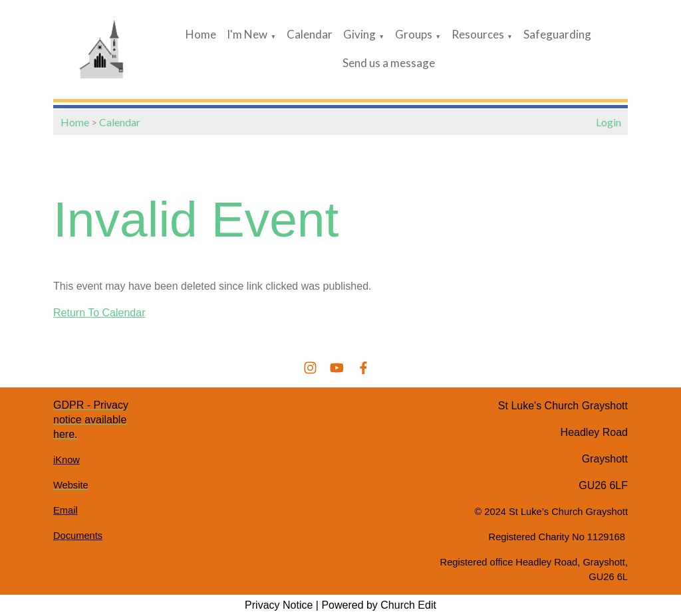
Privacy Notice (279, 605)
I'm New (247, 34)
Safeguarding (557, 34)
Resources (478, 34)
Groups (414, 34)
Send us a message (389, 63)
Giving (359, 34)
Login (609, 122)
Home (201, 34)
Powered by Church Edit (379, 605)
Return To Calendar (99, 313)
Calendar (310, 34)
